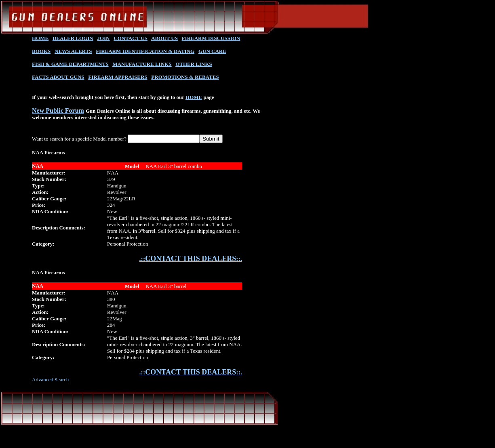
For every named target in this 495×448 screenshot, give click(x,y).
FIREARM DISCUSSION (211, 38)
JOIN (103, 38)
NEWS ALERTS (73, 51)
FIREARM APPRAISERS (118, 77)
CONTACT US (131, 38)
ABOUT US (164, 38)
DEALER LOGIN (73, 38)
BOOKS (41, 51)
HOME (40, 38)
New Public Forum (58, 110)
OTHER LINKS (194, 64)
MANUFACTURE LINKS (142, 64)
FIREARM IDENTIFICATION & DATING (145, 51)
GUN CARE (212, 51)
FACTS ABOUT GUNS (58, 77)
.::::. (191, 259)
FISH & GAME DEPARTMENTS (70, 64)
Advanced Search (50, 380)
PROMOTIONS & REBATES (185, 77)
